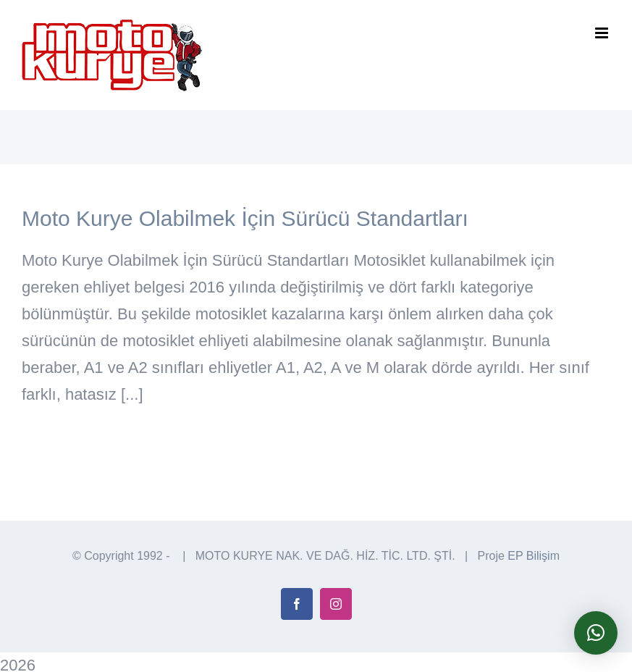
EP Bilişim (534, 556)
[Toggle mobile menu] (603, 33)
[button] (596, 633)
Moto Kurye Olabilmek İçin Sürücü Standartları (245, 218)
